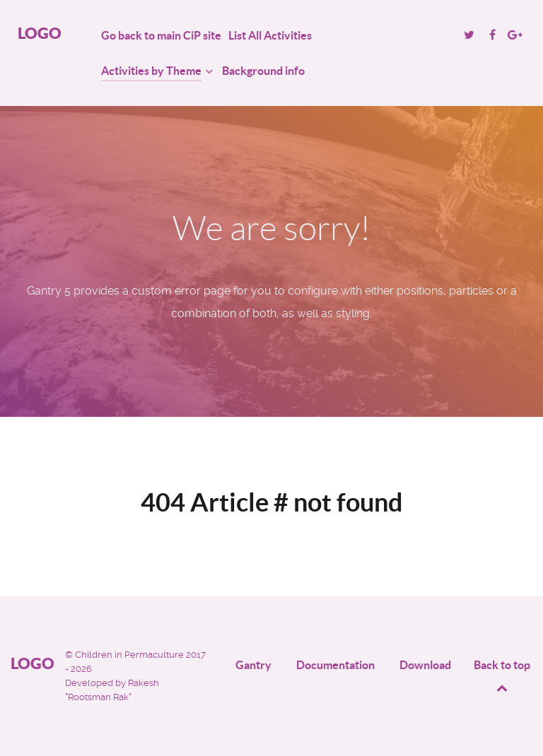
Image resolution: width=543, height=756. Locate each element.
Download (425, 665)
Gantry (253, 665)
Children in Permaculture (130, 655)
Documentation (335, 665)
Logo (40, 33)
